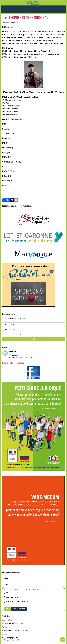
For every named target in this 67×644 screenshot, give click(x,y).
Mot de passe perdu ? (19, 334)
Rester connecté (11, 330)
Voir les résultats (19, 609)
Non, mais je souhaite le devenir (17, 602)
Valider (34, 339)
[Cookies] (5, 639)
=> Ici (6, 578)
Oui (7, 593)
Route (11, 27)
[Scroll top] (63, 640)
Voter (7, 609)
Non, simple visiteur (13, 597)
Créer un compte (7, 334)
